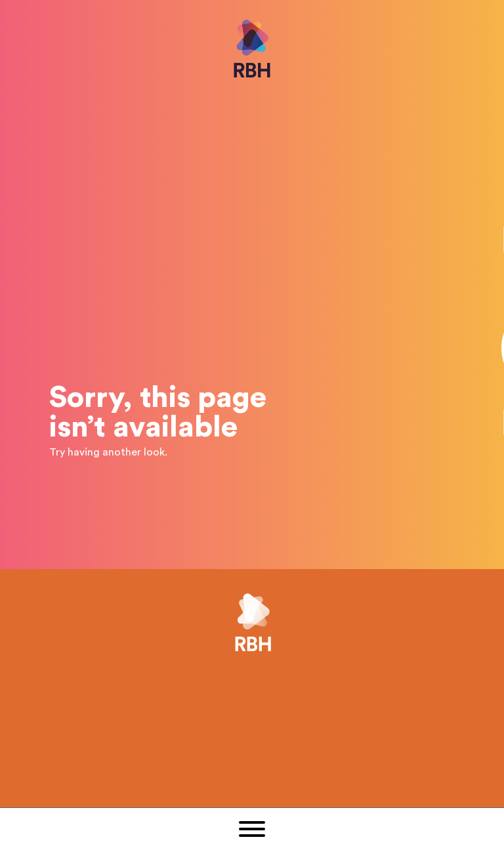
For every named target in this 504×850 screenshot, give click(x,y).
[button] (252, 829)
